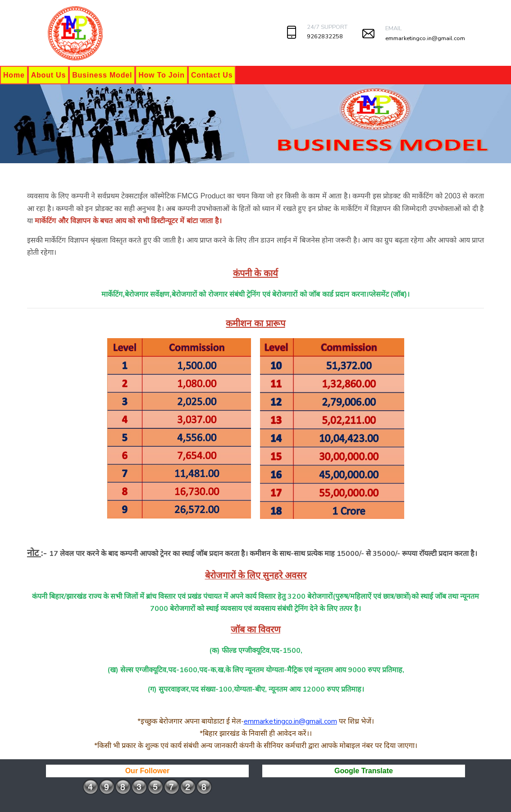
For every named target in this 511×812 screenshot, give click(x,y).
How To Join (162, 75)
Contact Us (212, 75)
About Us (49, 75)
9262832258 (325, 37)
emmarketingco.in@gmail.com (425, 38)
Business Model (102, 75)
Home (14, 75)
